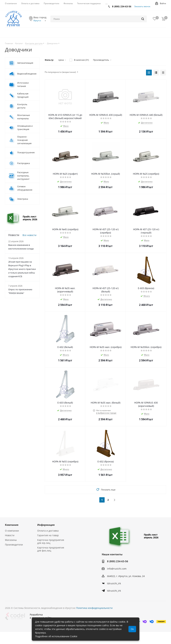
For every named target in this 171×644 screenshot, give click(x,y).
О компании (12, 531)
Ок (132, 629)
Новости (10, 535)
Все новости (29, 235)
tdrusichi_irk (114, 583)
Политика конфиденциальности (94, 608)
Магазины (11, 540)
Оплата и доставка (48, 531)
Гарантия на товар (48, 535)
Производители (14, 545)
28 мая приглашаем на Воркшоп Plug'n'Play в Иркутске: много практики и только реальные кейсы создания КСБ (22, 269)
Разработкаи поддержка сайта (28, 622)
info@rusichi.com (117, 569)
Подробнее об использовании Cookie (56, 636)
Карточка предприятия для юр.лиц (51, 541)
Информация (46, 525)
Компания (12, 525)
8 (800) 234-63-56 (122, 6)
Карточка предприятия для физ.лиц (51, 549)
